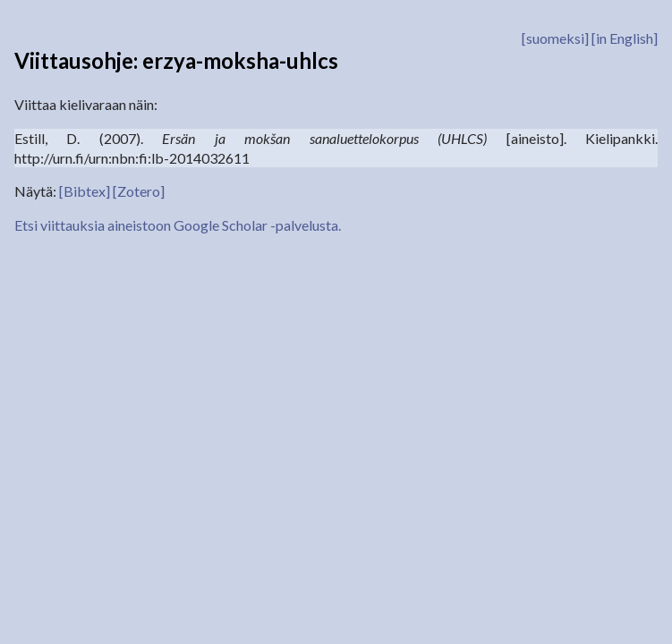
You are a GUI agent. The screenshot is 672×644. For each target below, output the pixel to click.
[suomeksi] (555, 38)
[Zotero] (139, 191)
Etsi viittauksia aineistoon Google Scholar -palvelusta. (178, 225)
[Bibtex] (85, 191)
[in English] (625, 38)
